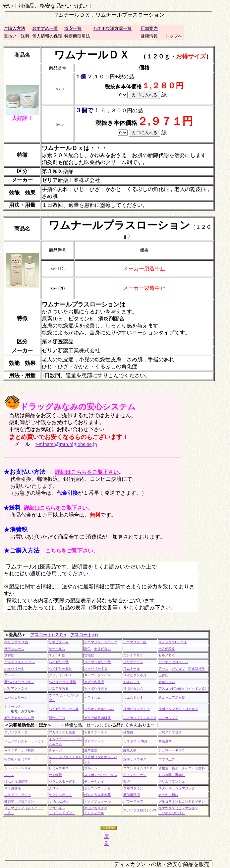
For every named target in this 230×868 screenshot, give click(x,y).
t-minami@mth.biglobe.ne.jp (66, 444)
